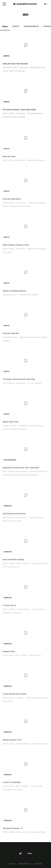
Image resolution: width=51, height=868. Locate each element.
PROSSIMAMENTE (31, 26)
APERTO (16, 26)
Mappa (5, 26)
